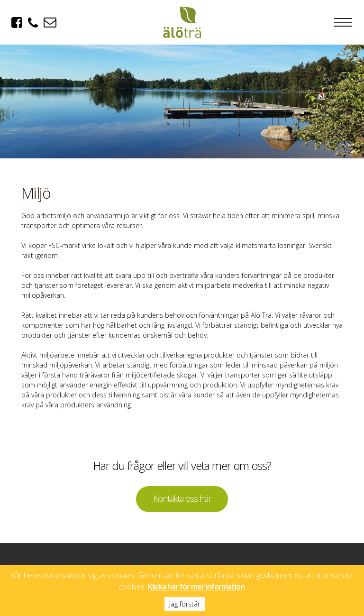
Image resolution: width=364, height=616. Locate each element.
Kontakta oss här (182, 498)
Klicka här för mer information (196, 587)
